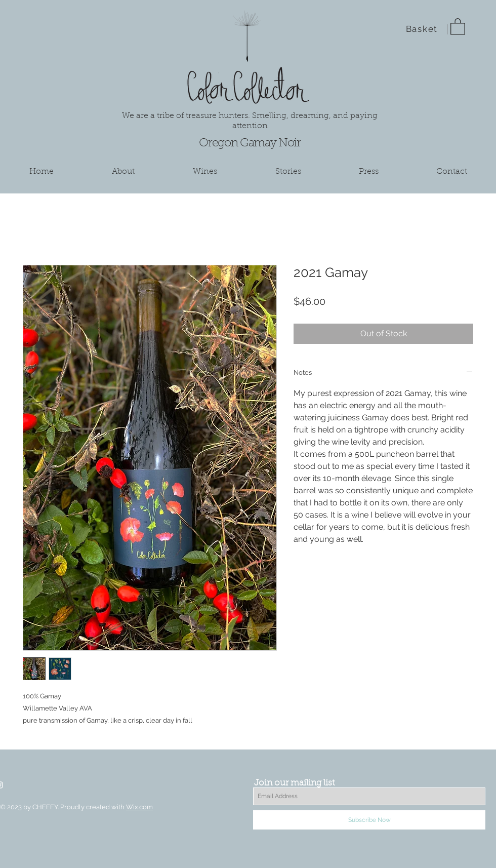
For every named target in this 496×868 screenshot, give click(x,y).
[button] (458, 26)
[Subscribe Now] (369, 820)
